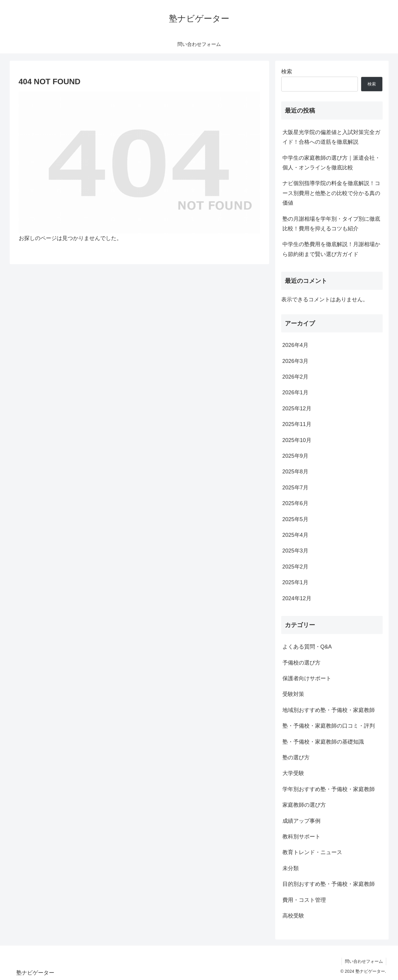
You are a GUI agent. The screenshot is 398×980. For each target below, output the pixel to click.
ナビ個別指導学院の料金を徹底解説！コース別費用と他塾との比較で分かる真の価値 (331, 193)
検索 (287, 72)
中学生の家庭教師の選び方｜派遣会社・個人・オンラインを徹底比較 (331, 163)
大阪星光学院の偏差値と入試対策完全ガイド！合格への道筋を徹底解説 (331, 137)
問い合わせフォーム (364, 961)
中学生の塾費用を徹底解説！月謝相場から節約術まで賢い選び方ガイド (331, 249)
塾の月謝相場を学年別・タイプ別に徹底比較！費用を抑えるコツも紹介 (331, 224)
